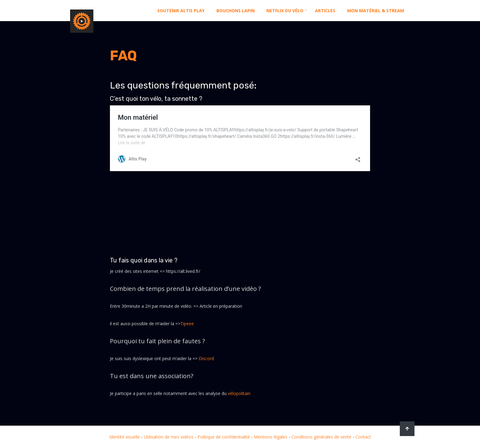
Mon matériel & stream (376, 11)
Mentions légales (271, 437)
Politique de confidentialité (224, 437)
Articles (325, 11)
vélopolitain (239, 393)
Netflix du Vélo (285, 11)
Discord (206, 358)
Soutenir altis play (181, 11)
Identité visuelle (125, 437)
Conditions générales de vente (321, 437)
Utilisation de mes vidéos (169, 437)
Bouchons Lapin (236, 11)
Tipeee (187, 324)
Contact (363, 437)
